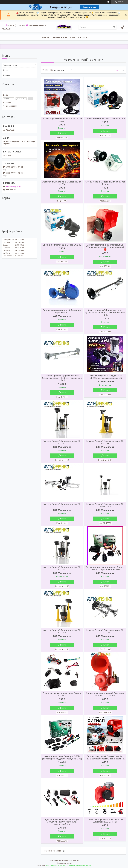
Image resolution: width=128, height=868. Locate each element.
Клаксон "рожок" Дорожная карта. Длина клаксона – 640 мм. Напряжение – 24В (105, 313)
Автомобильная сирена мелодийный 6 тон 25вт (62, 183)
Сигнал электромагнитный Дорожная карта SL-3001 (62, 311)
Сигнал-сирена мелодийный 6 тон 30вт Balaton (105, 183)
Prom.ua (76, 861)
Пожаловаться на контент (56, 866)
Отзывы (7, 75)
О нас (73, 37)
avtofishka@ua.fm (13, 187)
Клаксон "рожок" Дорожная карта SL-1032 (62, 505)
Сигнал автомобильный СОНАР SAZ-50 (105, 119)
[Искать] (114, 27)
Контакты (83, 37)
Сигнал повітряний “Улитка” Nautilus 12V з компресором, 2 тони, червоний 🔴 (105, 247)
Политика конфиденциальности (79, 866)
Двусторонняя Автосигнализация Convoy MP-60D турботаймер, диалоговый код (62, 822)
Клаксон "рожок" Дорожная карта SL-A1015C (62, 568)
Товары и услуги (59, 37)
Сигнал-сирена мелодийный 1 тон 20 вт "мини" (62, 120)
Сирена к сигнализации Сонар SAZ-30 (62, 245)
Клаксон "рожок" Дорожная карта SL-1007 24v (105, 631)
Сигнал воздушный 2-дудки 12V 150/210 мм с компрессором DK (105, 377)
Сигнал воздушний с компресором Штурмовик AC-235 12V (105, 821)
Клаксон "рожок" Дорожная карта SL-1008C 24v (105, 505)
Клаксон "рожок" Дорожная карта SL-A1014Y (105, 442)
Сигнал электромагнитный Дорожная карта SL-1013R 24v (105, 694)
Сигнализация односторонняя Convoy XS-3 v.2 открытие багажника (105, 568)
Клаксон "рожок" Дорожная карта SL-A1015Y (62, 631)
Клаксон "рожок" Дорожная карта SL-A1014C (62, 442)
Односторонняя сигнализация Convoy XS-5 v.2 (62, 694)
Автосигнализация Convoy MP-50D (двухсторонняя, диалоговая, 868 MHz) (62, 757)
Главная (45, 37)
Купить (63, 133)
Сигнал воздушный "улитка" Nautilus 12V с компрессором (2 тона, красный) (105, 757)
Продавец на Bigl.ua (64, 863)
